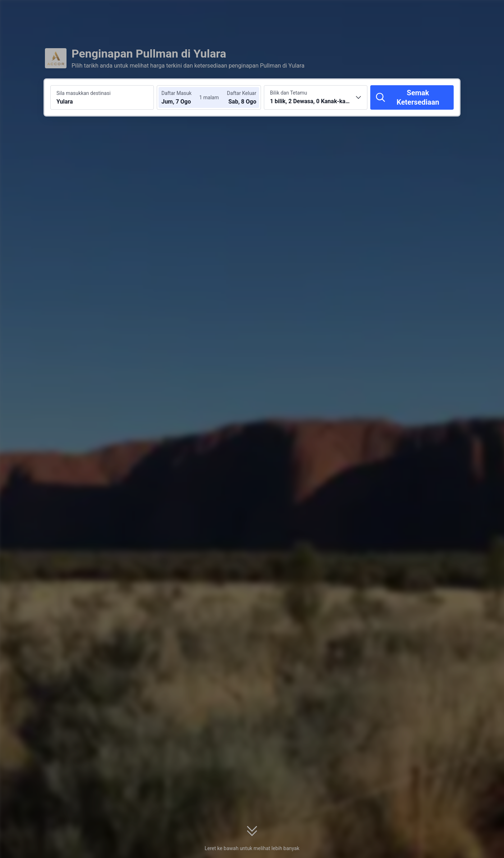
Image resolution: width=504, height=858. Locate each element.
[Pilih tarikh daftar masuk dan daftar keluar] (183, 97)
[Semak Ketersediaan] (412, 97)
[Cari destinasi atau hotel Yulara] (102, 97)
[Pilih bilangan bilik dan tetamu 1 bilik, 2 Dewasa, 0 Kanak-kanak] (316, 97)
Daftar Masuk (177, 93)
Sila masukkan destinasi (84, 93)
